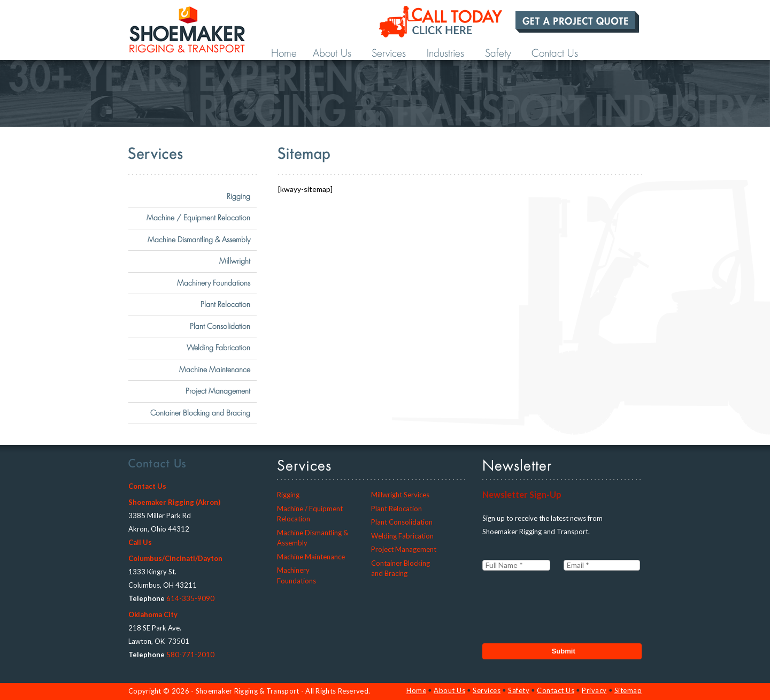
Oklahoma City (153, 614)
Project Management (218, 391)
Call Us (140, 542)
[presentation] (564, 603)
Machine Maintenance (215, 370)
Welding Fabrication (218, 348)
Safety (498, 53)
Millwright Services (400, 495)
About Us (332, 53)
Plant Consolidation (220, 326)
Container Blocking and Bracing (200, 413)
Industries (445, 53)
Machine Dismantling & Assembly (199, 240)
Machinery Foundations (214, 283)
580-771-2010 (190, 655)
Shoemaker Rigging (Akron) (174, 502)
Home (284, 53)
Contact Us (555, 53)
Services (389, 53)
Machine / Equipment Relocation (198, 218)
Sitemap (628, 690)
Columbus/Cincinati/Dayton (175, 558)
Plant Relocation (225, 304)
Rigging (238, 196)
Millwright (235, 261)
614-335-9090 (190, 598)
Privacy (594, 690)
